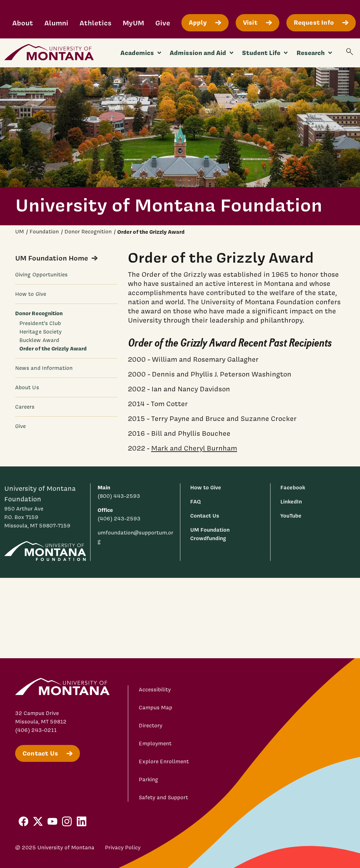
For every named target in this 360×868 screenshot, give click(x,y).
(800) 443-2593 (119, 496)
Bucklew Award (39, 340)
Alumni (56, 23)
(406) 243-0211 (36, 730)
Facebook (293, 487)
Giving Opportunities (42, 275)
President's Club (40, 323)
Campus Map (156, 708)
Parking (148, 780)
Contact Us (205, 516)
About (23, 23)
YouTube (291, 516)
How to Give (31, 294)
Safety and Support (163, 797)
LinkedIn (291, 502)
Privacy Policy (123, 848)
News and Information (44, 368)
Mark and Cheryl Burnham (194, 448)
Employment (155, 744)
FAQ (195, 502)
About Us (27, 387)
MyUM (133, 23)
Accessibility (155, 690)
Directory (151, 726)
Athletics (95, 23)
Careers (25, 407)
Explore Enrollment (164, 762)
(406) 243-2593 (119, 519)
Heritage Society (41, 332)
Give (163, 23)
